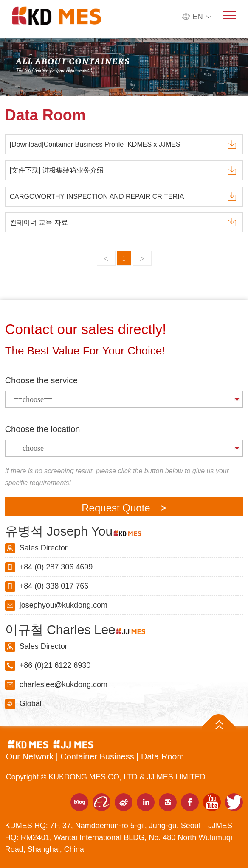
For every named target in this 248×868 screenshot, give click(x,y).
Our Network (31, 756)
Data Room (162, 756)
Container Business (98, 756)
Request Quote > (124, 508)
